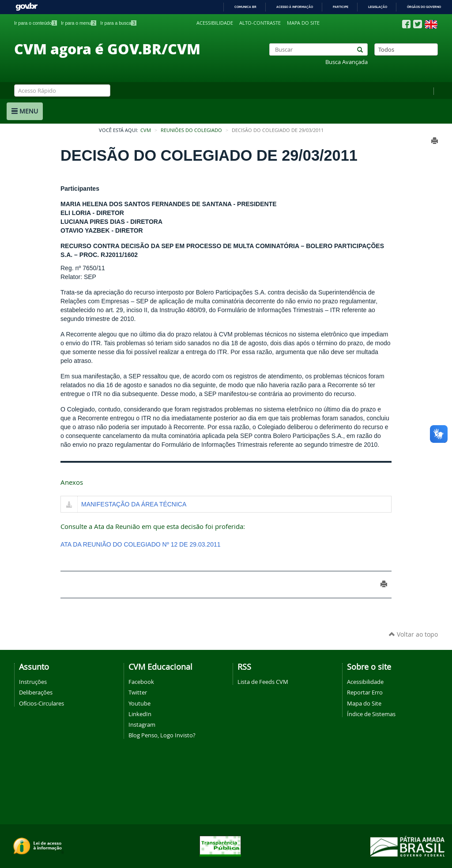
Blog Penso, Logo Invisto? (162, 735)
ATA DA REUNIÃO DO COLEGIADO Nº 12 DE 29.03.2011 (141, 544)
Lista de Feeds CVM (263, 682)
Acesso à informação (295, 7)
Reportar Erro (365, 692)
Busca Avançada (347, 62)
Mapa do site (303, 23)
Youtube (139, 703)
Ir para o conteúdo (36, 23)
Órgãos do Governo (424, 7)
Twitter (138, 692)
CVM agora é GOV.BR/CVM (107, 49)
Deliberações (36, 692)
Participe (341, 7)
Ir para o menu (79, 23)
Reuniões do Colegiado (191, 130)
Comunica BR (245, 7)
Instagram (142, 725)
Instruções (33, 682)
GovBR (26, 7)
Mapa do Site (364, 703)
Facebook (141, 682)
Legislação (378, 7)
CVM (146, 130)
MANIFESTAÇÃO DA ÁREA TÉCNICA (134, 504)
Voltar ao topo (413, 634)
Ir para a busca (118, 23)
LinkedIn (140, 714)
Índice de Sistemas (371, 714)
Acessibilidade (215, 23)
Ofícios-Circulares (41, 703)
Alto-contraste (260, 23)
